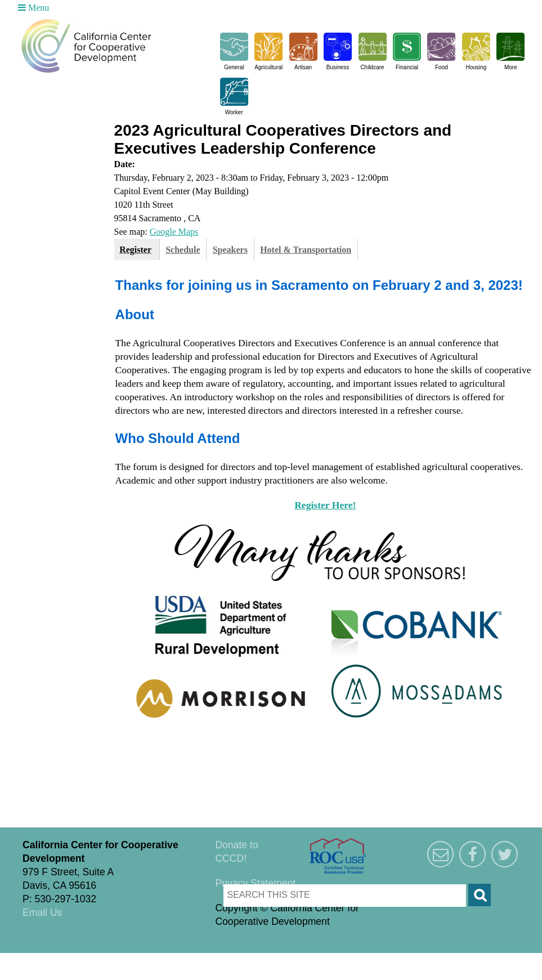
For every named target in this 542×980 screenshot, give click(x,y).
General (234, 67)
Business (338, 67)
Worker (234, 112)
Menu (33, 8)
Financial (407, 67)
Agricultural (268, 67)
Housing (476, 67)
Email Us (42, 912)
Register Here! (325, 505)
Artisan (303, 67)
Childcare (372, 67)
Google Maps (174, 232)
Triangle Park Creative (113, 960)
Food (442, 67)
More (511, 67)
